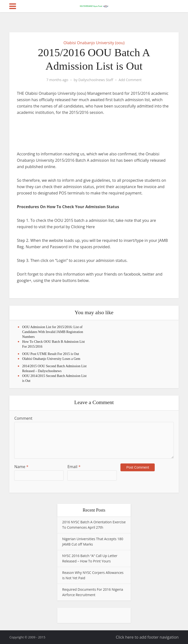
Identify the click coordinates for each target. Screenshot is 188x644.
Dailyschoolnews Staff (96, 80)
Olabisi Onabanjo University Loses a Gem (51, 359)
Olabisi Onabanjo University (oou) (94, 43)
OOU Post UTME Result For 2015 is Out (50, 354)
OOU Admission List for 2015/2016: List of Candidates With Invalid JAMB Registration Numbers (53, 332)
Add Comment (130, 80)
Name (21, 467)
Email (74, 467)
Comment (23, 418)
